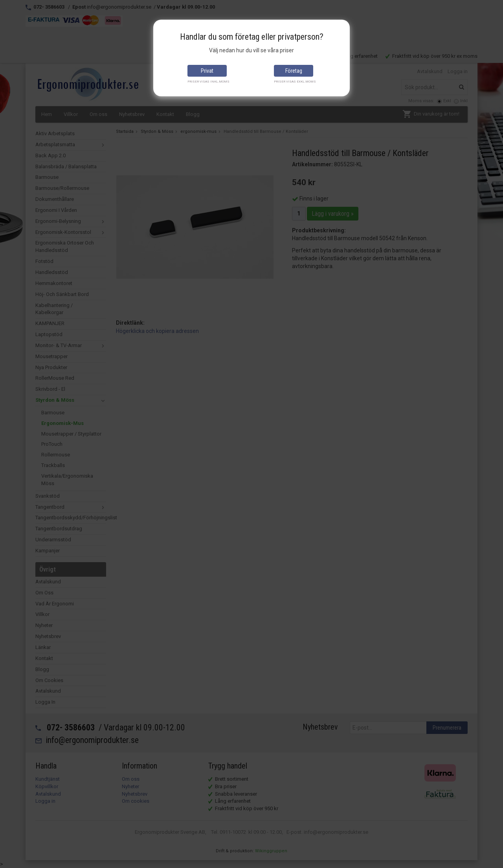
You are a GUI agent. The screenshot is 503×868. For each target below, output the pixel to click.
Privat (207, 71)
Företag (294, 71)
